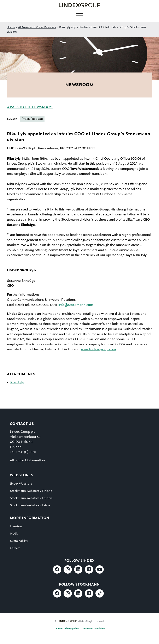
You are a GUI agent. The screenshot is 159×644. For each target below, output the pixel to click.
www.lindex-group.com (98, 349)
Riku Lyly (17, 383)
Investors (16, 526)
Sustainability (19, 541)
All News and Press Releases (37, 27)
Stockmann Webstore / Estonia (31, 498)
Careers (15, 548)
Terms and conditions (94, 629)
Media (14, 534)
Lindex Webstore (21, 484)
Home (11, 27)
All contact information (27, 461)
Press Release (32, 119)
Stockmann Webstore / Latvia (30, 505)
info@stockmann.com (76, 305)
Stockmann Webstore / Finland (31, 491)
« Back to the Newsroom (30, 107)
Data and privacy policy (66, 629)
